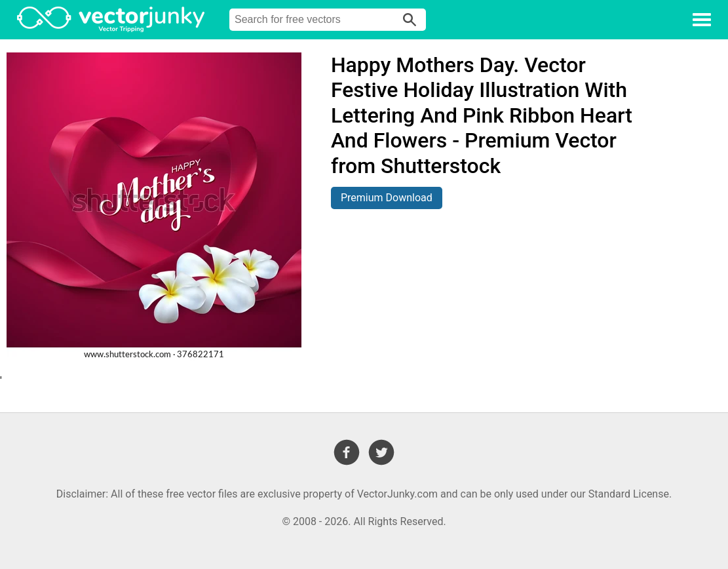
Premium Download (387, 198)
